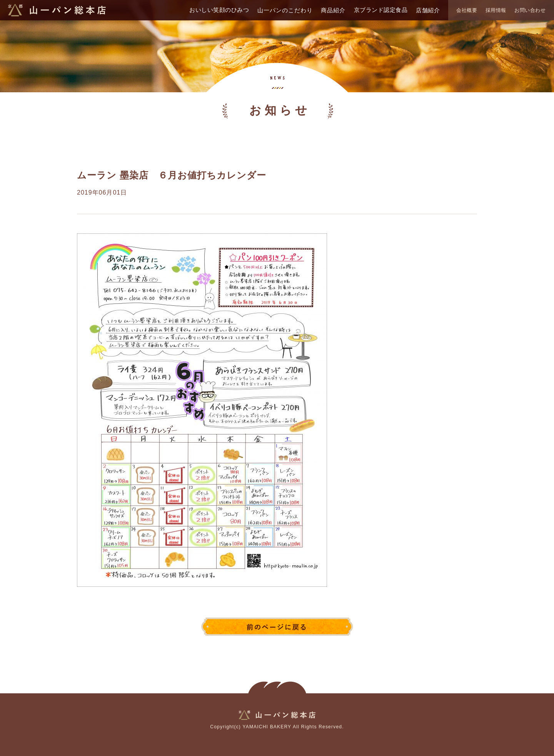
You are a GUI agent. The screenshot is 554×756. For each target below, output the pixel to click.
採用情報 (496, 10)
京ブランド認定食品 (381, 10)
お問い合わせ (530, 10)
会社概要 (467, 10)
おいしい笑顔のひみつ (219, 10)
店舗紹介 (428, 10)
